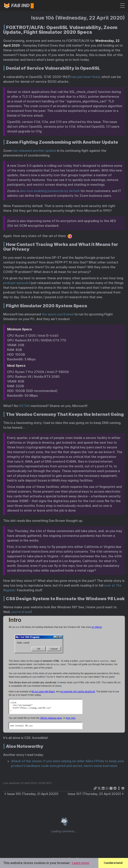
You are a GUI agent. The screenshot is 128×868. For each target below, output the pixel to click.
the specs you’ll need (58, 314)
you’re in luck (21, 612)
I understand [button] (113, 863)
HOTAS (24, 406)
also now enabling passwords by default (50, 191)
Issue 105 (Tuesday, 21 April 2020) (31, 794)
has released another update (34, 151)
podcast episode (16, 283)
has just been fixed (86, 77)
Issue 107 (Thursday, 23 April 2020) (96, 794)
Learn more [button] (80, 863)
